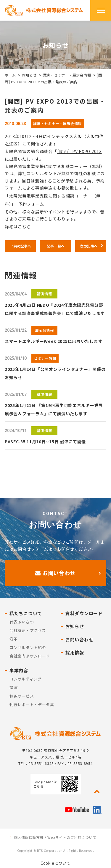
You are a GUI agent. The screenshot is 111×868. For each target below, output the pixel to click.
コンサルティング (26, 679)
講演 (13, 687)
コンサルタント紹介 (28, 647)
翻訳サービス (22, 696)
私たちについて (26, 613)
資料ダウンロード (84, 613)
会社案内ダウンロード (30, 656)
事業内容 (19, 670)
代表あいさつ (22, 622)
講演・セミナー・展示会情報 (67, 75)
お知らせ (29, 75)
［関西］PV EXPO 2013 (79, 151)
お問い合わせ (55, 573)
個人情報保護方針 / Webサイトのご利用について (55, 837)
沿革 (13, 639)
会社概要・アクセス (28, 630)
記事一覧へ (56, 246)
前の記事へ (22, 246)
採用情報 (75, 652)
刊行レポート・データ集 (32, 704)
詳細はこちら (18, 227)
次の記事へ (89, 246)
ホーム (10, 75)
